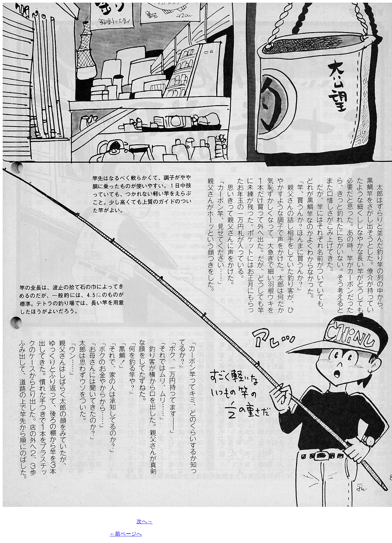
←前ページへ (126, 534)
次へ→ (144, 521)
